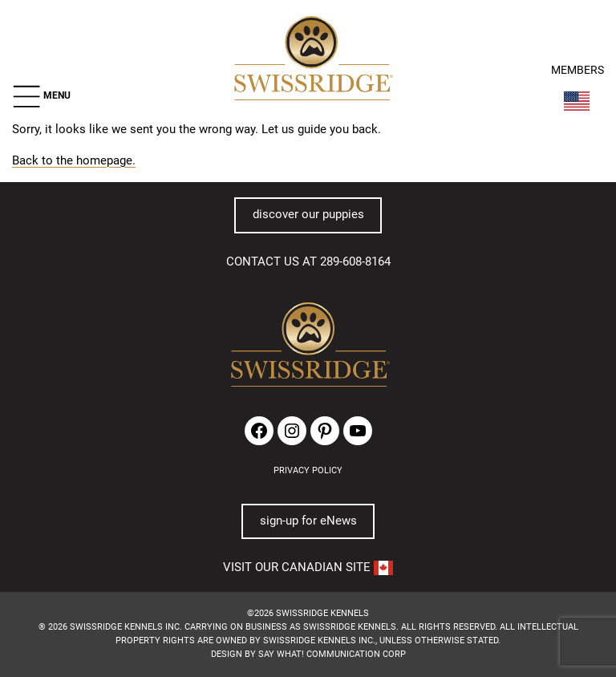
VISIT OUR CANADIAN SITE (308, 567)
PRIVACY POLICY (308, 470)
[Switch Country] (577, 101)
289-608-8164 (355, 261)
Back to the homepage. (74, 160)
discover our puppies (308, 214)
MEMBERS (577, 70)
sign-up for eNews (308, 521)
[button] (41, 96)
